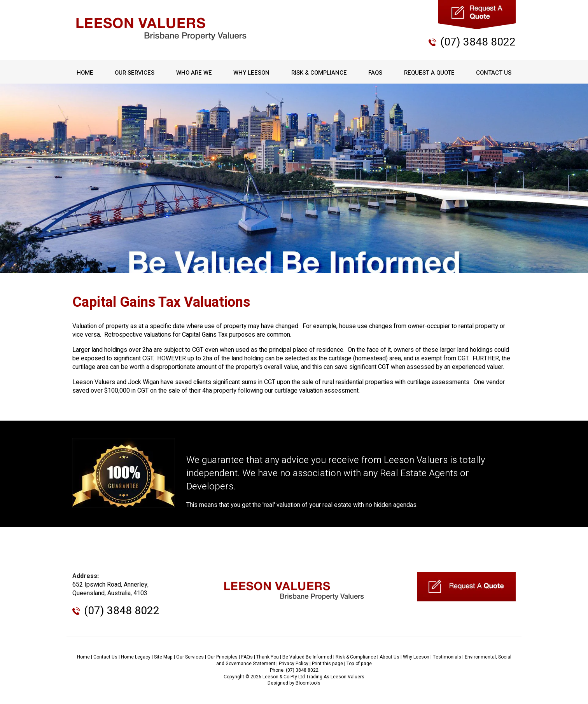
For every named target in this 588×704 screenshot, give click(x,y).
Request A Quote (429, 73)
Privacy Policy (294, 664)
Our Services (135, 73)
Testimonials (447, 657)
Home (85, 73)
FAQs (375, 73)
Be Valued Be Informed (307, 657)
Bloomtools (308, 683)
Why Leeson (251, 73)
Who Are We (194, 73)
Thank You (268, 657)
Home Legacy (136, 657)
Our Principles (222, 657)
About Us (389, 657)
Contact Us (494, 73)
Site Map (163, 657)
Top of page (359, 664)
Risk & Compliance (319, 73)
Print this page (327, 664)
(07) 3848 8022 (478, 42)
